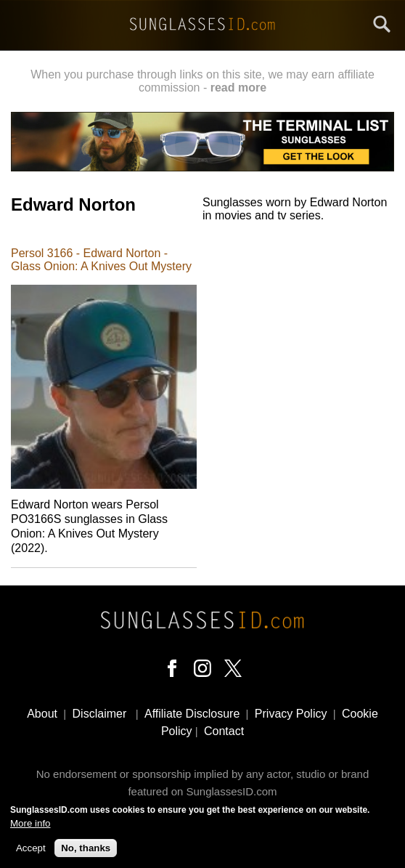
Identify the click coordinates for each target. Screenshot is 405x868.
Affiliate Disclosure (192, 714)
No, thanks (86, 853)
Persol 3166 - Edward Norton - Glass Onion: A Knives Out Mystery (101, 260)
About (42, 714)
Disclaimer (100, 714)
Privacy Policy (291, 714)
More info (30, 828)
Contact (224, 731)
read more (238, 88)
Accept (31, 853)
